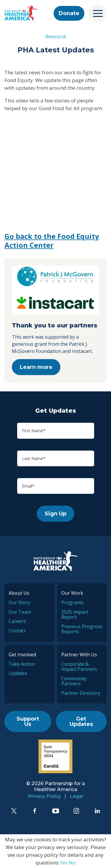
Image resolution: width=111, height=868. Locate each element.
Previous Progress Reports (82, 629)
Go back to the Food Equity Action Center (52, 241)
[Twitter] (14, 811)
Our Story (19, 602)
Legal (77, 796)
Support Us (28, 721)
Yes (64, 863)
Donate (69, 13)
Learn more (36, 367)
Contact (17, 631)
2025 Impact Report (75, 615)
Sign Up (55, 514)
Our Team (20, 612)
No (72, 863)
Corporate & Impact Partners (79, 667)
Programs (72, 602)
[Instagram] (76, 811)
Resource (56, 36)
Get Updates (81, 721)
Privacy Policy (44, 796)
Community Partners (74, 681)
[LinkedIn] (97, 811)
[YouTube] (56, 811)
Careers (17, 621)
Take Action (22, 664)
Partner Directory (81, 693)
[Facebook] (35, 811)
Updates (18, 673)
